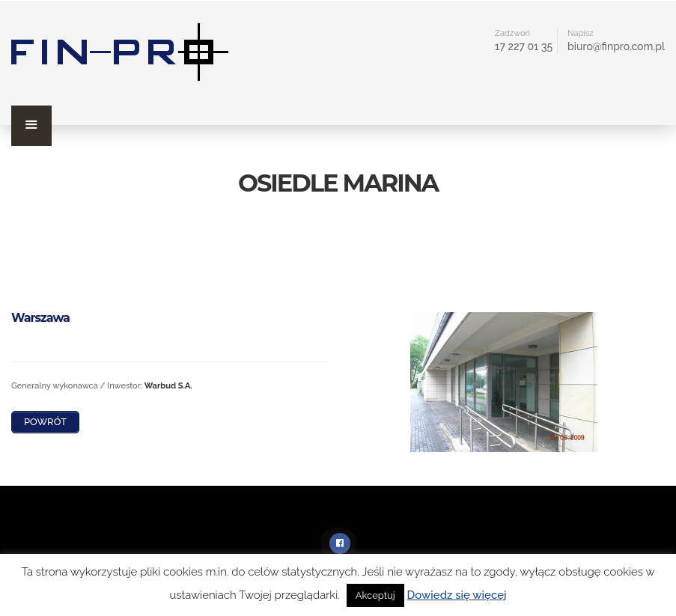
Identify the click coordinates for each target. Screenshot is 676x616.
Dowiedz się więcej (457, 595)
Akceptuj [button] (375, 595)
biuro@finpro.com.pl (616, 46)
